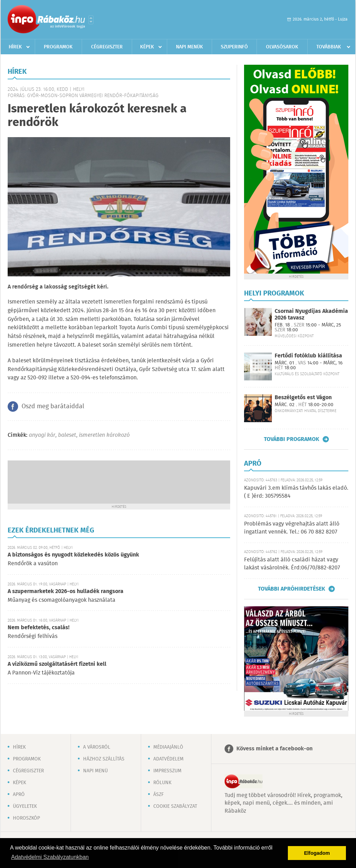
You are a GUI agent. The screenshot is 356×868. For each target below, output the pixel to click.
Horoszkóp (26, 818)
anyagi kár (42, 435)
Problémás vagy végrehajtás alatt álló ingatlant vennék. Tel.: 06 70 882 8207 (292, 528)
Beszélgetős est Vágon (303, 398)
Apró (19, 795)
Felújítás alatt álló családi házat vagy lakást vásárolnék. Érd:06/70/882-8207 (292, 564)
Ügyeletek (25, 806)
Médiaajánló (168, 747)
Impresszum (167, 771)
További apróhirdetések (292, 589)
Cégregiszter (107, 47)
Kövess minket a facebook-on (274, 749)
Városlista (91, 20)
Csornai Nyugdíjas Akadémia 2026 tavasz (311, 315)
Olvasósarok (282, 47)
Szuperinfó (234, 47)
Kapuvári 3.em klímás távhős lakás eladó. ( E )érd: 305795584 (296, 492)
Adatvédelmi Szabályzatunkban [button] (50, 857)
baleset (67, 435)
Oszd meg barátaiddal (53, 407)
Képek (147, 47)
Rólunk (162, 783)
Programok (58, 47)
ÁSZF (159, 795)
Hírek (15, 47)
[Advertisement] (119, 481)
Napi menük (189, 47)
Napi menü (95, 771)
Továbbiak (329, 47)
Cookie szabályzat (175, 806)
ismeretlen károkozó (104, 435)
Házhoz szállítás (104, 759)
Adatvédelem (168, 759)
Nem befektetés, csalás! (39, 628)
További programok (292, 439)
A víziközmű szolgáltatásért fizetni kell (57, 664)
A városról (97, 747)
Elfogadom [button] (317, 853)
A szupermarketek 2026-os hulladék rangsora (66, 591)
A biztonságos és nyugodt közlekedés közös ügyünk (73, 555)
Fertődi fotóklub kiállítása (308, 356)
